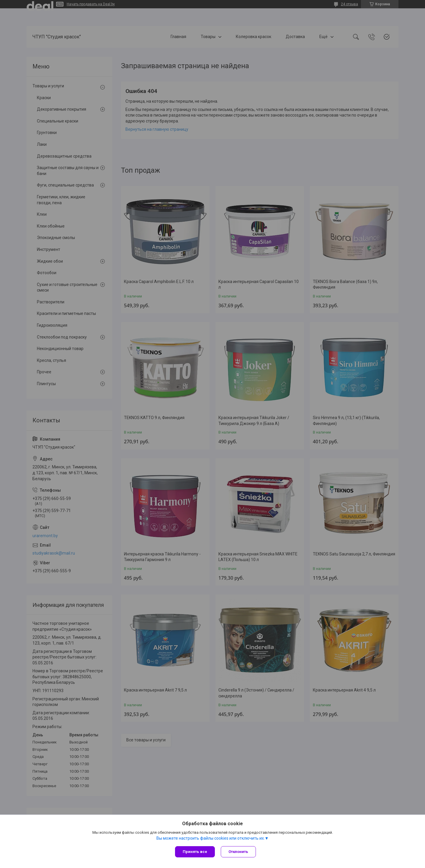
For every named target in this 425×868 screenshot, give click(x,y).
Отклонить (238, 852)
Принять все (195, 852)
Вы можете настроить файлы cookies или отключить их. (211, 838)
